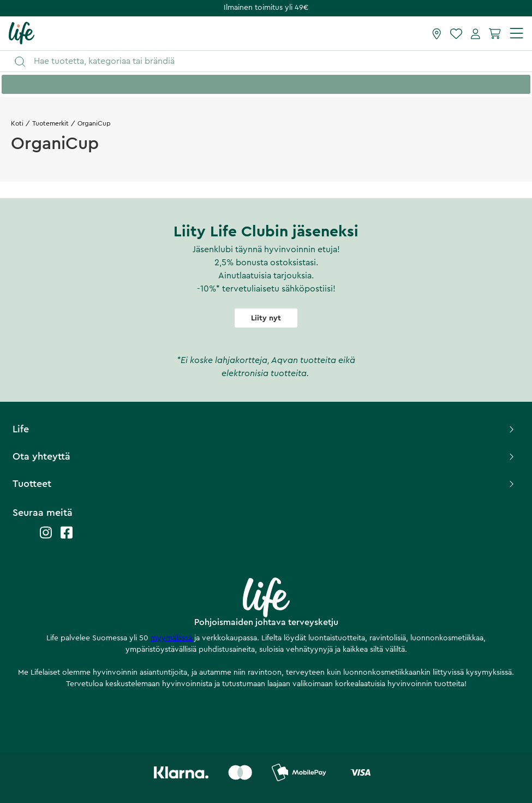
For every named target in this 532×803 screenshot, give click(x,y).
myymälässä (172, 638)
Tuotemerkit (50, 123)
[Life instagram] (46, 538)
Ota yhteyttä (264, 456)
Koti (17, 123)
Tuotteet (264, 484)
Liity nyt (266, 318)
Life (264, 429)
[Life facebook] (67, 538)
